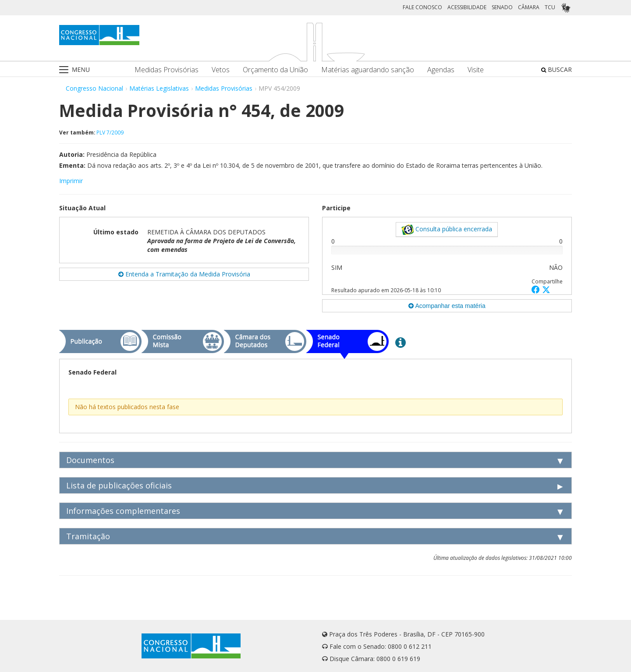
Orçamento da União (275, 70)
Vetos (221, 70)
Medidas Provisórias (167, 70)
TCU (550, 7)
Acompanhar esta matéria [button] (447, 306)
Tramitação (88, 536)
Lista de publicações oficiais (119, 485)
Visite (476, 70)
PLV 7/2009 (110, 132)
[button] (537, 289)
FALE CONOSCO (422, 7)
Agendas (441, 70)
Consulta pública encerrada (447, 230)
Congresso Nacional (94, 88)
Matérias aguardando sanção (368, 70)
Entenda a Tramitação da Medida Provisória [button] (184, 274)
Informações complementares (123, 511)
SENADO (502, 7)
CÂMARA (529, 7)
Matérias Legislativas (159, 88)
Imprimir (71, 181)
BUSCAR (557, 69)
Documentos (90, 460)
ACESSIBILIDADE (467, 7)
